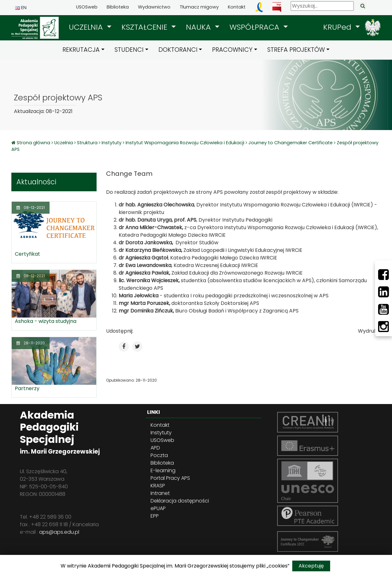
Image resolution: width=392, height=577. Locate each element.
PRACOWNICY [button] (232, 50)
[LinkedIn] (383, 292)
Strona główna (34, 143)
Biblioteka (118, 7)
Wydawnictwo (154, 7)
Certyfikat (27, 254)
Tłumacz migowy (199, 7)
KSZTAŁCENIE (146, 27)
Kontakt (237, 7)
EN (21, 8)
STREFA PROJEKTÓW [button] (296, 50)
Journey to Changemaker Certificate (291, 143)
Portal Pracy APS (170, 478)
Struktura (87, 143)
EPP (155, 516)
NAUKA (199, 27)
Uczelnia (64, 143)
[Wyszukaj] (322, 6)
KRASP (158, 486)
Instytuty (112, 143)
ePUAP (158, 508)
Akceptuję (311, 566)
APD (155, 448)
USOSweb (87, 7)
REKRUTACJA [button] (81, 50)
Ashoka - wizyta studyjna (46, 321)
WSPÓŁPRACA (255, 27)
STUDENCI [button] (129, 50)
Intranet (160, 493)
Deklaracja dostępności (180, 501)
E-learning (163, 470)
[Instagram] (383, 327)
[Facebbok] (383, 275)
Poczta (159, 455)
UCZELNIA (87, 27)
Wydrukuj (369, 331)
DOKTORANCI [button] (178, 50)
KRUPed (338, 27)
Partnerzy (27, 388)
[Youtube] (383, 309)
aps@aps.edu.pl (59, 532)
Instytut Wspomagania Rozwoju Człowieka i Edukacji (185, 143)
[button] (90, 27)
